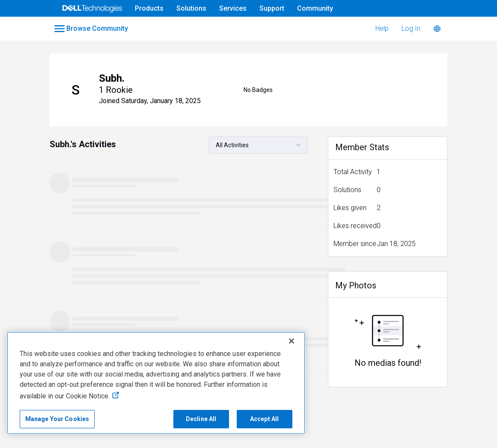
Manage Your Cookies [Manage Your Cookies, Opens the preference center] (57, 419)
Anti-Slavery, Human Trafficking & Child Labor (121, 436)
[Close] (292, 341)
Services (233, 8)
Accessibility (27, 436)
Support (272, 8)
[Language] (437, 29)
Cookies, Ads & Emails (381, 422)
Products (149, 8)
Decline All (201, 419)
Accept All (264, 419)
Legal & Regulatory (451, 422)
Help (382, 28)
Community (315, 8)
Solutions (191, 8)
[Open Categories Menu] (92, 29)
